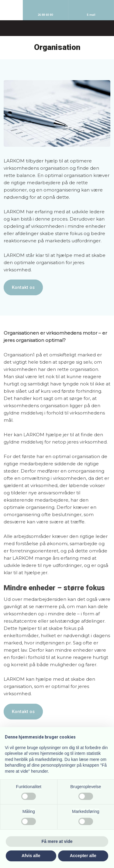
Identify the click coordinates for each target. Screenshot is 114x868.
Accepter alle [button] (83, 856)
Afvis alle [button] (31, 856)
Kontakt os (23, 287)
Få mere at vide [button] (57, 841)
